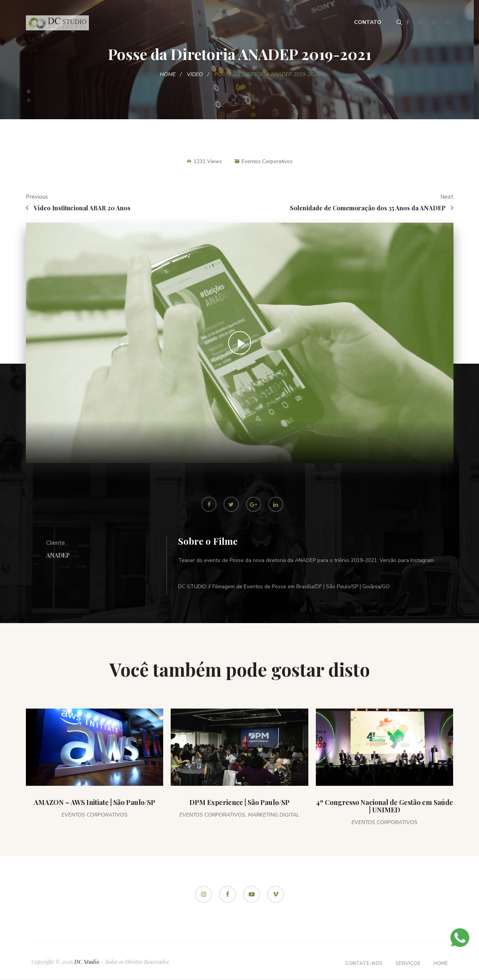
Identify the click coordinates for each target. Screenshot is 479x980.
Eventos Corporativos (267, 161)
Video (195, 74)
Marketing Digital (274, 817)
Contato (368, 22)
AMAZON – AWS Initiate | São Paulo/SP (95, 804)
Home (168, 74)
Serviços (408, 965)
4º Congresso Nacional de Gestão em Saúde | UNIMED (384, 808)
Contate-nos (364, 965)
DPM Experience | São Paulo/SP (239, 804)
